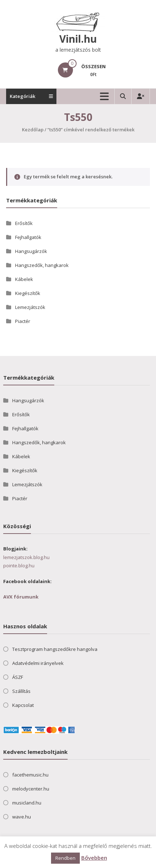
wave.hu (22, 817)
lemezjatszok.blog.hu (26, 557)
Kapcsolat (23, 705)
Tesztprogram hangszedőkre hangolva (55, 649)
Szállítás (21, 691)
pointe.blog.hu (19, 566)
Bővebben (94, 858)
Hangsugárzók (31, 251)
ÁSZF (18, 677)
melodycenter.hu (31, 789)
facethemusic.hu (30, 775)
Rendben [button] (65, 858)
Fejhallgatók (28, 237)
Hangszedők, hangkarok (42, 265)
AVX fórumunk (21, 597)
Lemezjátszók (30, 307)
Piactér (23, 321)
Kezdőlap (33, 130)
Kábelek (24, 279)
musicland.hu (27, 803)
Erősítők (24, 223)
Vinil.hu (78, 39)
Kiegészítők (28, 293)
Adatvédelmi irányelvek (38, 663)
